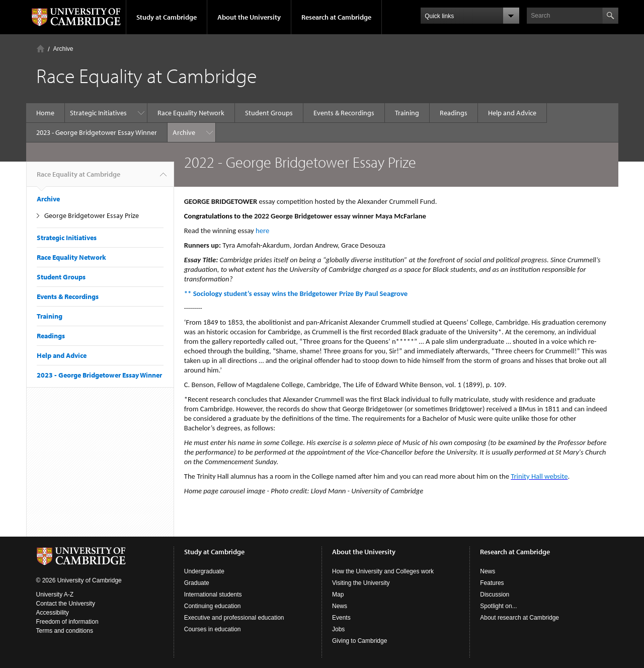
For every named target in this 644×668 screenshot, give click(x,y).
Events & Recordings (344, 113)
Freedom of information (67, 622)
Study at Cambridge (167, 17)
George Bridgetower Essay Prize (92, 215)
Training (407, 113)
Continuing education (213, 606)
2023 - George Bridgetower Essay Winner (97, 132)
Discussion (495, 595)
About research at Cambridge (519, 618)
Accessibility (53, 613)
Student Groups (269, 113)
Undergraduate (204, 571)
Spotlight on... (498, 606)
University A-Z (55, 595)
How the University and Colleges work (383, 571)
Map (338, 595)
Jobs (338, 629)
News (340, 606)
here (263, 231)
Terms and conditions (65, 631)
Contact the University (66, 604)
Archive (63, 49)
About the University (249, 17)
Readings (454, 113)
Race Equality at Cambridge (78, 178)
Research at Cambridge (336, 17)
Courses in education (213, 629)
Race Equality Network (191, 113)
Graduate (197, 583)
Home (41, 49)
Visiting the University (361, 583)
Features (492, 583)
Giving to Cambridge (359, 641)
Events (341, 618)
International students (213, 595)
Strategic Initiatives (98, 113)
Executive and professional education (234, 618)
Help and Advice (512, 113)
